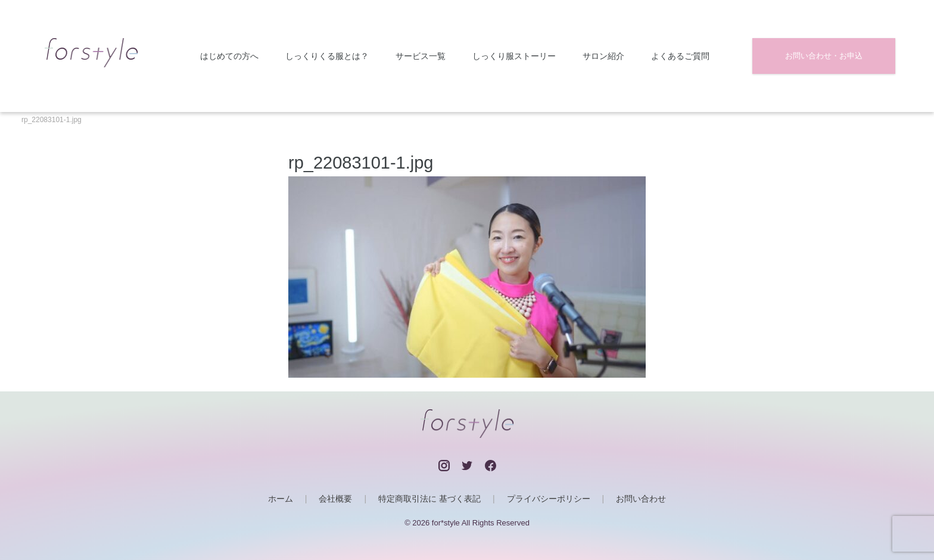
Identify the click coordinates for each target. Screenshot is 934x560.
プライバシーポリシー (549, 499)
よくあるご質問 (680, 56)
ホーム (281, 499)
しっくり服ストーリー (514, 56)
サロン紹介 (603, 56)
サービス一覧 (421, 56)
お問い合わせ (641, 499)
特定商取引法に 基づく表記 (429, 499)
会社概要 (335, 499)
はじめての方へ (229, 56)
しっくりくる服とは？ (327, 56)
